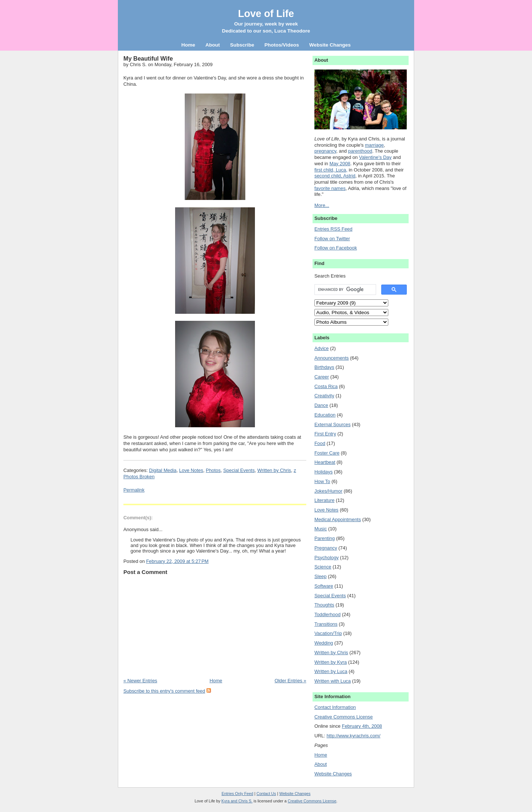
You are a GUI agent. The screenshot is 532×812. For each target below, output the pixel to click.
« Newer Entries (140, 681)
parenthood (360, 151)
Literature (324, 500)
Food (320, 443)
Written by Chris (274, 470)
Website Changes (333, 774)
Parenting (325, 538)
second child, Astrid (335, 176)
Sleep (320, 576)
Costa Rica (326, 386)
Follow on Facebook (336, 248)
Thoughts (324, 605)
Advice (322, 348)
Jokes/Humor (328, 491)
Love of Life (266, 14)
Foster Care (327, 453)
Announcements (332, 358)
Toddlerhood (328, 614)
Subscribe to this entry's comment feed (164, 691)
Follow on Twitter (332, 239)
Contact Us (266, 794)
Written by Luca (331, 671)
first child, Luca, (331, 170)
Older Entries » (290, 681)
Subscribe (242, 45)
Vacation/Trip (328, 633)
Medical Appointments (338, 519)
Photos (213, 470)
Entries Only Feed (238, 794)
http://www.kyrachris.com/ (354, 736)
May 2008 (340, 164)
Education (325, 415)
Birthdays (324, 367)
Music (321, 529)
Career (322, 377)
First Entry (325, 434)
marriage (374, 145)
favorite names (330, 188)
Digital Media (163, 470)
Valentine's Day (375, 157)
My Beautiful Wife (148, 58)
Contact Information (335, 707)
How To (322, 481)
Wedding (324, 643)
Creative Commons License (344, 717)
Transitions (326, 624)
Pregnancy (326, 548)
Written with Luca (332, 681)
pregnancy (325, 151)
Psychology (327, 558)
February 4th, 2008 (362, 726)
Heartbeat (325, 462)
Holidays (323, 472)
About (321, 764)
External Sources (332, 424)
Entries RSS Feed (333, 229)
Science (323, 567)
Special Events (239, 470)
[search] (345, 290)
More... (322, 205)
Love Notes (191, 470)
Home (216, 681)
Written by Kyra (331, 662)
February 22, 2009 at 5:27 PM (177, 561)
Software (324, 586)
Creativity (324, 396)
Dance (321, 405)
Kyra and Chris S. (237, 801)
